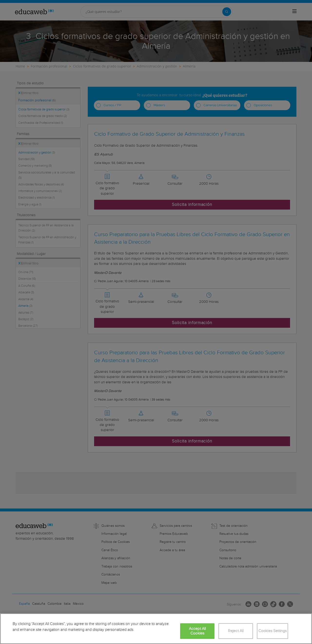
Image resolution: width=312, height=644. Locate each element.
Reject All (236, 631)
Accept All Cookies (197, 631)
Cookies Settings (273, 631)
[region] (156, 629)
